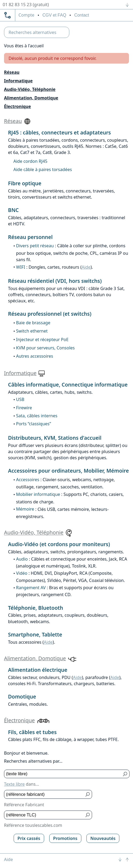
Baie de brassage (33, 323)
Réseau (12, 72)
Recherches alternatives (32, 32)
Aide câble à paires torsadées (43, 169)
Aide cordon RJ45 (30, 161)
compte (26, 15)
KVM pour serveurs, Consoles (45, 348)
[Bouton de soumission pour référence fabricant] (88, 794)
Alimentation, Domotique (31, 98)
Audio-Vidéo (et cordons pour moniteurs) (59, 544)
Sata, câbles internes (37, 416)
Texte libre (14, 784)
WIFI (21, 267)
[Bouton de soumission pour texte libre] (125, 774)
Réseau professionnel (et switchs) (50, 314)
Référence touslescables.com (33, 825)
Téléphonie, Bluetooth (36, 608)
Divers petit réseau (35, 246)
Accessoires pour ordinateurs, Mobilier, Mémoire (68, 471)
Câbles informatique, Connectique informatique (68, 385)
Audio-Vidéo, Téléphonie (30, 89)
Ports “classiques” (34, 424)
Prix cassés (29, 838)
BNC (13, 210)
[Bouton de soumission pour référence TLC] (88, 815)
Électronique (18, 106)
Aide (86, 267)
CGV (54, 15)
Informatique (18, 81)
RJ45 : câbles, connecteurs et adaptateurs (59, 132)
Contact (81, 15)
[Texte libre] (63, 774)
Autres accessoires (35, 356)
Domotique (22, 697)
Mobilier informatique (38, 494)
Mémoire (25, 509)
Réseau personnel (30, 237)
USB (20, 399)
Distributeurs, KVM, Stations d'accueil (55, 438)
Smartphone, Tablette (35, 634)
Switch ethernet (32, 331)
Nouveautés (103, 838)
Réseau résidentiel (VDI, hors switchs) (55, 281)
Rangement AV (31, 588)
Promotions (65, 838)
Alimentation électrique (38, 670)
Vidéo (22, 573)
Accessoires (28, 480)
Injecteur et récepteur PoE (42, 340)
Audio (22, 559)
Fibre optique (25, 183)
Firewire (24, 408)
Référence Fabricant (24, 805)
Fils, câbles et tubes (32, 732)
